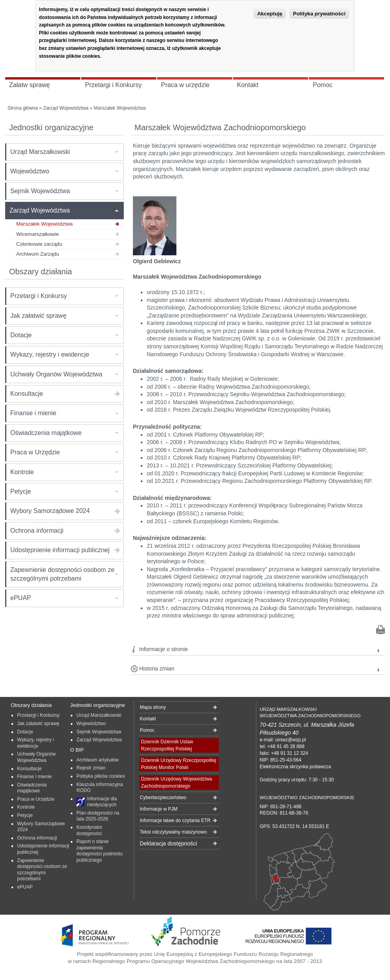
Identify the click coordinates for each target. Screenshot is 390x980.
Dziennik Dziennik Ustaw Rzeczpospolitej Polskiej (167, 745)
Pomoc (147, 730)
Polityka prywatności (319, 14)
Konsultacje (27, 394)
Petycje (21, 491)
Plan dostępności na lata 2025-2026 (98, 816)
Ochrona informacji (37, 531)
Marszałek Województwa (44, 224)
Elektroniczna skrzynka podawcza (295, 767)
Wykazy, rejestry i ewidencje (50, 354)
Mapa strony (153, 707)
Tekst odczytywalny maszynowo (173, 832)
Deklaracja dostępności (168, 843)
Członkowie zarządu (39, 244)
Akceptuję (270, 14)
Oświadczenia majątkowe (46, 433)
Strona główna (23, 108)
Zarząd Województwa (66, 108)
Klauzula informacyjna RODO (99, 788)
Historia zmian (157, 669)
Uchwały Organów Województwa (56, 374)
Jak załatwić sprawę (38, 316)
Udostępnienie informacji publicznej (60, 550)
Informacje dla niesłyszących (102, 802)
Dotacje (21, 335)
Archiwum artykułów (97, 760)
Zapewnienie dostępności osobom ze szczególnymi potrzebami (62, 574)
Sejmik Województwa (40, 191)
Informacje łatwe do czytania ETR (175, 820)
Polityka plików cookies (101, 776)
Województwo (30, 171)
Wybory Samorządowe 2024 (50, 511)
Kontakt (148, 719)
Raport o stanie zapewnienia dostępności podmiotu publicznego (99, 851)
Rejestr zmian (91, 768)
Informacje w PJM (158, 809)
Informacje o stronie (164, 649)
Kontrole (22, 472)
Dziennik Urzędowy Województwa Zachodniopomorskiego (176, 782)
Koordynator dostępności (89, 830)
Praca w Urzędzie (35, 452)
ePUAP (21, 598)
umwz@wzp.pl (291, 740)
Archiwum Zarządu (38, 254)
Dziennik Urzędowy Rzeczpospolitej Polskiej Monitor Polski (178, 764)
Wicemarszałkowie (38, 234)
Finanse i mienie (33, 413)
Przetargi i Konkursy (39, 296)
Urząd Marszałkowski (40, 152)
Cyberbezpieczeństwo (163, 798)
